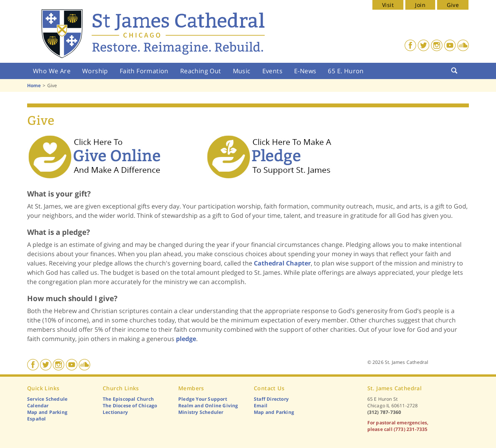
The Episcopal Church (128, 399)
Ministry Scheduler (201, 412)
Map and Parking (47, 412)
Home (34, 85)
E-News (305, 71)
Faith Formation (144, 71)
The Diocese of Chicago (130, 406)
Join (420, 5)
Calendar (38, 406)
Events (272, 71)
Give (453, 5)
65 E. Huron (346, 71)
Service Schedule (47, 399)
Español (36, 419)
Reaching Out (201, 71)
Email (261, 406)
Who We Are (52, 71)
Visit (388, 5)
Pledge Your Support (203, 399)
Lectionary (115, 412)
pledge (186, 339)
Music (242, 71)
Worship (95, 71)
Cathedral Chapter (282, 263)
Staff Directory (271, 399)
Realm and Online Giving (208, 406)
